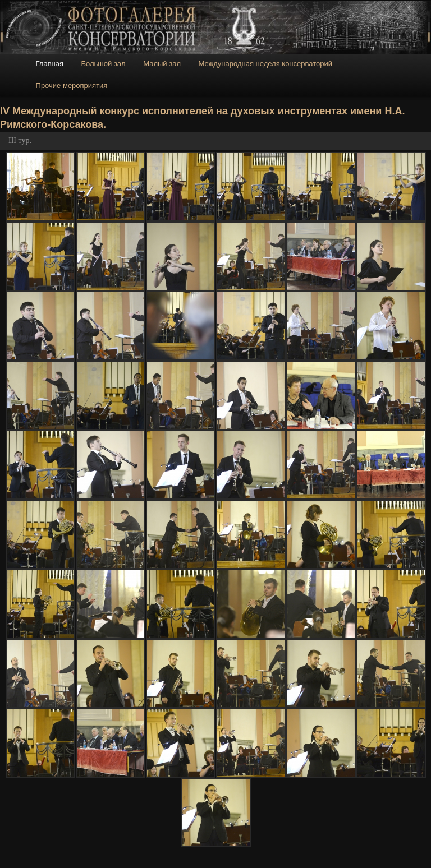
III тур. (20, 140)
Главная (50, 64)
